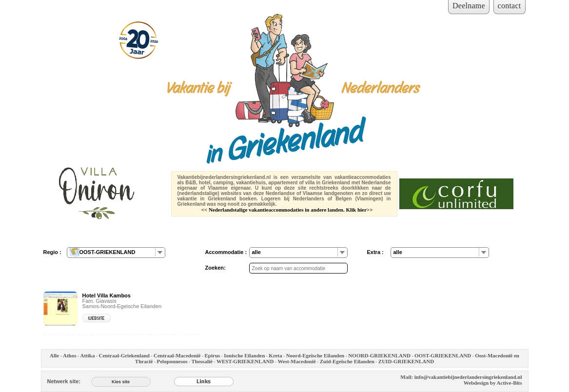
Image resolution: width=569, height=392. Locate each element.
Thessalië (202, 361)
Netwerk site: (64, 381)
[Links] (204, 381)
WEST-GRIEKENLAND (245, 361)
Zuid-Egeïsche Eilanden (347, 361)
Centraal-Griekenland (124, 355)
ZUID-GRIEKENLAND (406, 361)
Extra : (375, 252)
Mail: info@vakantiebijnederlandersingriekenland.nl (461, 377)
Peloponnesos (172, 361)
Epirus (213, 355)
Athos (70, 355)
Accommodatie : (226, 252)
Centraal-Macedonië (177, 355)
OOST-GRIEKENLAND (443, 355)
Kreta (275, 355)
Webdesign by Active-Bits (493, 383)
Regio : (52, 252)
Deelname (469, 6)
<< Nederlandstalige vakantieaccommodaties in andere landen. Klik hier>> (287, 210)
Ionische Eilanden (244, 355)
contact (510, 6)
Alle (54, 355)
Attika (88, 355)
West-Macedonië (296, 361)
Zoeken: (216, 268)
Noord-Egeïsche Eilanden (315, 355)
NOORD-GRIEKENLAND (379, 355)
